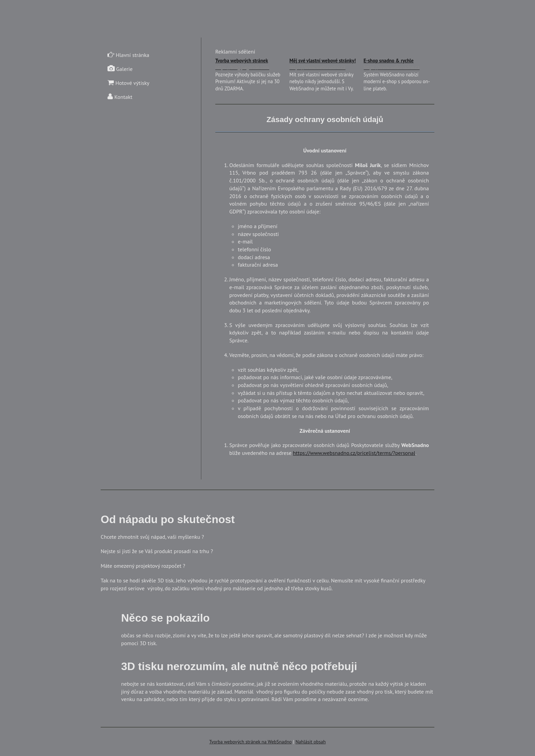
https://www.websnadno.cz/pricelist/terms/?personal (354, 453)
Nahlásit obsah (311, 742)
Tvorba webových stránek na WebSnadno (250, 742)
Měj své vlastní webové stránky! (325, 64)
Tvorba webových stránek (251, 64)
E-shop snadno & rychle (399, 64)
